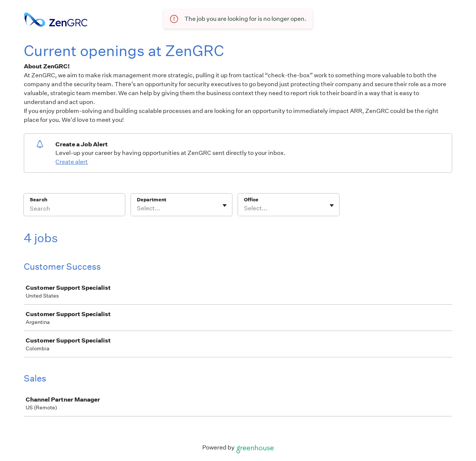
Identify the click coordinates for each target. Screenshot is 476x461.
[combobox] (137, 208)
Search (38, 200)
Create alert (72, 162)
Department (152, 200)
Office (251, 200)
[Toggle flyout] (225, 205)
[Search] (74, 210)
